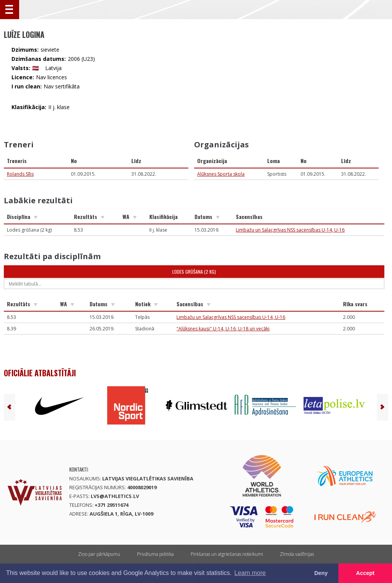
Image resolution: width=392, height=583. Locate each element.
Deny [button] (321, 573)
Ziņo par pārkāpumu (99, 554)
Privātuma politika (155, 554)
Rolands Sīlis (20, 174)
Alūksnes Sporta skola (221, 174)
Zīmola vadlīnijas (297, 554)
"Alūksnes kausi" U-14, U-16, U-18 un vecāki (223, 329)
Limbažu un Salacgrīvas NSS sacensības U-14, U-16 (290, 230)
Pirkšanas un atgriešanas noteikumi (227, 554)
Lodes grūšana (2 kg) (194, 272)
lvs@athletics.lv (115, 496)
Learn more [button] (250, 573)
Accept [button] (365, 573)
